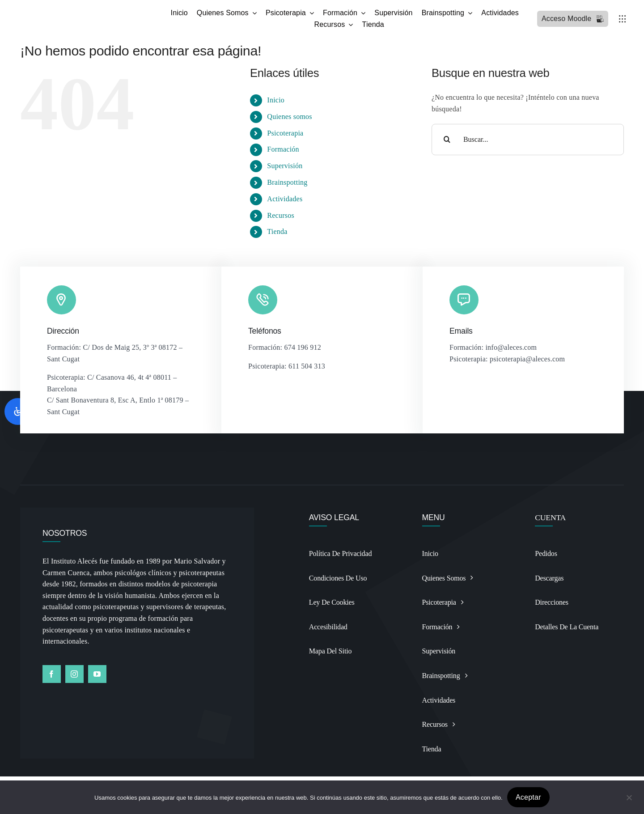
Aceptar (528, 797)
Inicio (276, 100)
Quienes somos (289, 117)
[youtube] (97, 674)
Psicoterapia (285, 133)
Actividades (285, 199)
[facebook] (52, 674)
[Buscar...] (528, 140)
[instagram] (74, 674)
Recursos (281, 215)
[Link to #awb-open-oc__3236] (623, 19)
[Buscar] (447, 140)
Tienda (277, 231)
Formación (283, 149)
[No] (629, 797)
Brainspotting (287, 182)
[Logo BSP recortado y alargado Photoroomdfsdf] (88, 11)
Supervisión (285, 166)
